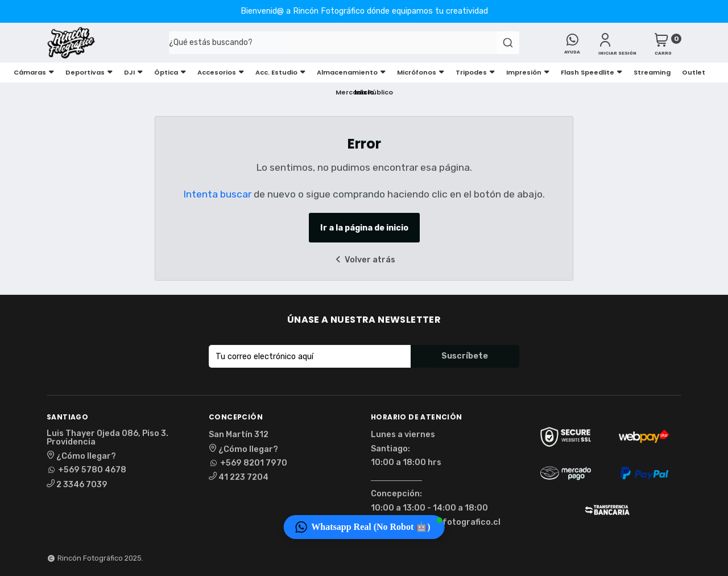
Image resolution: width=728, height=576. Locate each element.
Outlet (694, 72)
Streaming (652, 72)
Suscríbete (465, 356)
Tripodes (475, 72)
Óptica (170, 72)
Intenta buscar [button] (217, 194)
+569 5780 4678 (86, 470)
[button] (364, 527)
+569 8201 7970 (248, 463)
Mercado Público (364, 92)
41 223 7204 (239, 477)
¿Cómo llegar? (81, 456)
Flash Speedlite (591, 72)
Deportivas (89, 72)
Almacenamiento (351, 72)
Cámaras (34, 72)
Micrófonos (421, 72)
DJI (133, 72)
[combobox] (337, 43)
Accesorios (221, 72)
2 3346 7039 (77, 484)
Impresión (528, 72)
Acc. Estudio (280, 72)
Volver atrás (364, 260)
